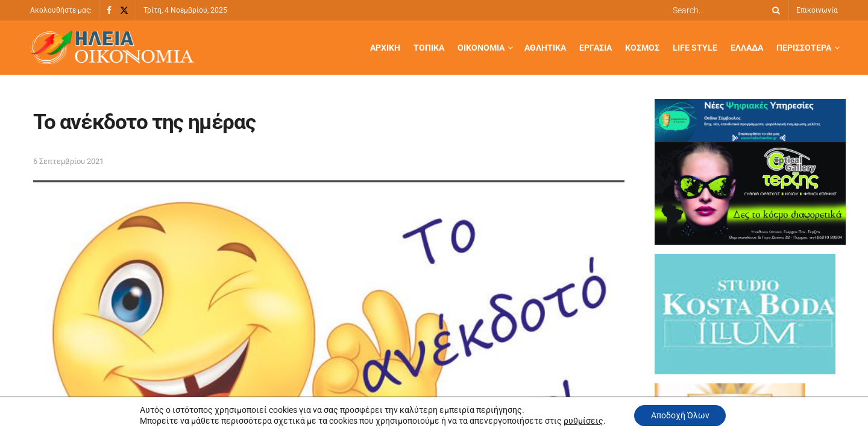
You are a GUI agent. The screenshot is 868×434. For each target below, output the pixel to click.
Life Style (695, 48)
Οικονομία (481, 48)
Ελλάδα (747, 48)
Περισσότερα (804, 48)
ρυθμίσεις (582, 421)
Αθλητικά (545, 48)
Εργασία (596, 48)
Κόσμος (642, 48)
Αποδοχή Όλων (680, 415)
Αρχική (385, 48)
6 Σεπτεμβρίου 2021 (68, 161)
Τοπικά (429, 48)
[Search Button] (774, 10)
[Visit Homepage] (112, 48)
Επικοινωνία (817, 10)
